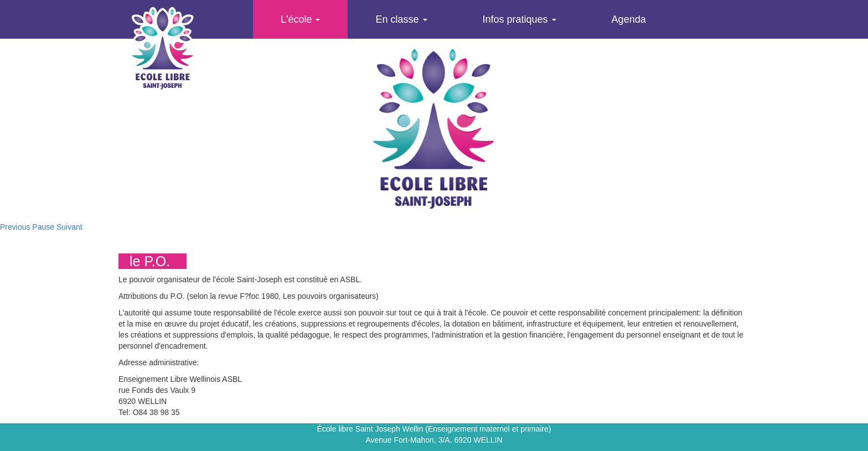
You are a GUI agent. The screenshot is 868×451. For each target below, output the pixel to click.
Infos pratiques (520, 19)
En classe (401, 19)
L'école (300, 19)
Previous (15, 227)
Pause (43, 227)
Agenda (629, 19)
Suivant (69, 227)
